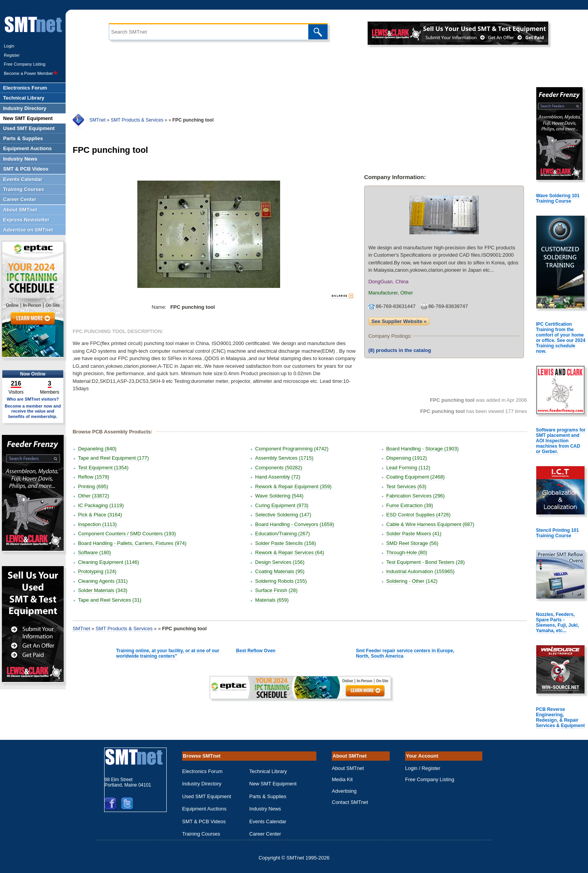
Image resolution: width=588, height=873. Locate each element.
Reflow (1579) (94, 477)
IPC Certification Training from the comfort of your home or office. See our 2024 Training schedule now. (561, 338)
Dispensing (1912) (407, 458)
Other (407, 293)
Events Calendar (268, 821)
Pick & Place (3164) (100, 515)
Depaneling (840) (97, 449)
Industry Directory (202, 784)
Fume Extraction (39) (410, 505)
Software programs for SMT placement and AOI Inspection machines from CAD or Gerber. (561, 441)
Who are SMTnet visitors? (33, 399)
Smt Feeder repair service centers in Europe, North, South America (405, 653)
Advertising (344, 791)
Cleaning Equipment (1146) (108, 562)
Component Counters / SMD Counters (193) (127, 534)
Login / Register (423, 768)
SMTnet (98, 120)
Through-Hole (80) (407, 552)
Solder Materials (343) (103, 590)
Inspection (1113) (97, 524)
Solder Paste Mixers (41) (414, 534)
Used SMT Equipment (207, 796)
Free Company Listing (25, 64)
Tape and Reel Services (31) (110, 600)
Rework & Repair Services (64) (289, 552)
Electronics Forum (202, 771)
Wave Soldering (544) (279, 496)
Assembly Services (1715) (284, 458)
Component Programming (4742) (292, 449)
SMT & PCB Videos (204, 821)
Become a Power (31, 73)
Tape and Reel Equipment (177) (113, 458)
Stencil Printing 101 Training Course (557, 533)
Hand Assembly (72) (278, 477)
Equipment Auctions (204, 809)
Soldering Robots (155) (281, 581)
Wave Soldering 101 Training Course (558, 198)
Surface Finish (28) (276, 590)
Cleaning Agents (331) (103, 581)
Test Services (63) (406, 486)
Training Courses (201, 834)
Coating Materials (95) (280, 571)
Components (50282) (279, 468)
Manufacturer (383, 293)
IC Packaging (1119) (101, 505)
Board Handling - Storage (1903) (422, 449)
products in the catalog (400, 350)
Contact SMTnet (350, 802)
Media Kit (342, 779)
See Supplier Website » (399, 321)
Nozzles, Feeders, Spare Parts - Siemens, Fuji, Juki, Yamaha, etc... (557, 623)
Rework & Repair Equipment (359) (293, 486)
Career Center (265, 834)
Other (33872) (94, 496)
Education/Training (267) (282, 534)
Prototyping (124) (97, 571)
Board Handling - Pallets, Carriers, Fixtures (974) (132, 543)
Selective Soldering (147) (283, 515)
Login (9, 46)
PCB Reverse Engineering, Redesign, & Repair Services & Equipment (560, 717)
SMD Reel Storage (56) (412, 543)
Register (12, 55)
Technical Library (268, 771)
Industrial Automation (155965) (420, 571)
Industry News (265, 809)
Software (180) (94, 552)
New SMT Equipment (273, 784)
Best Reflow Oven (256, 651)
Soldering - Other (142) (412, 581)
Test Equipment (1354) (103, 468)
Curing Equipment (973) (282, 505)
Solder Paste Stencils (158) (286, 543)
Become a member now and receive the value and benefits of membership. (33, 411)
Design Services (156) (280, 562)
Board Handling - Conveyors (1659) (295, 524)
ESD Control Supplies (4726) (418, 515)
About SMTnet (348, 768)
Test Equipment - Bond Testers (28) (426, 562)
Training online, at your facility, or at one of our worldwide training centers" (168, 653)
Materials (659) (272, 600)
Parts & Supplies (268, 796)
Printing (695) (93, 486)
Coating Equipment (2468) (416, 477)
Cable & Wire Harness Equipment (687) (430, 524)
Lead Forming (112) (408, 468)
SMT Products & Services (137, 120)
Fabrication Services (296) (416, 496)
